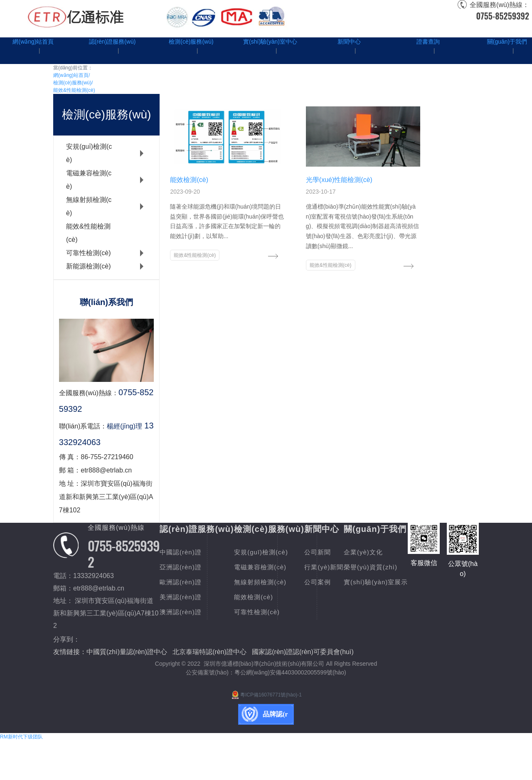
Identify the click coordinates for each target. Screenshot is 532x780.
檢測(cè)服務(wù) (73, 83)
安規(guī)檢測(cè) (89, 153)
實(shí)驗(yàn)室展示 (193, 679)
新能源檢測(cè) (89, 266)
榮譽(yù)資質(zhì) (188, 664)
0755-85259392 (502, 16)
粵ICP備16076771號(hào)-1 (266, 734)
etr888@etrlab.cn (99, 588)
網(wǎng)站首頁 (71, 75)
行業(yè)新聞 (387, 567)
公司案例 (381, 582)
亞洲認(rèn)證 (182, 567)
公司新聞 (381, 552)
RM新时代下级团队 (21, 776)
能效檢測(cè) (286, 597)
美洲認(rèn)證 (182, 597)
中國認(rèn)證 (182, 552)
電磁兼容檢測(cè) (89, 180)
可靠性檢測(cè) (89, 253)
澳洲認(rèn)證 (182, 612)
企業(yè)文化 (180, 649)
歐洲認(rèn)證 (182, 582)
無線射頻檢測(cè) (89, 206)
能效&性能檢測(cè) (74, 90)
